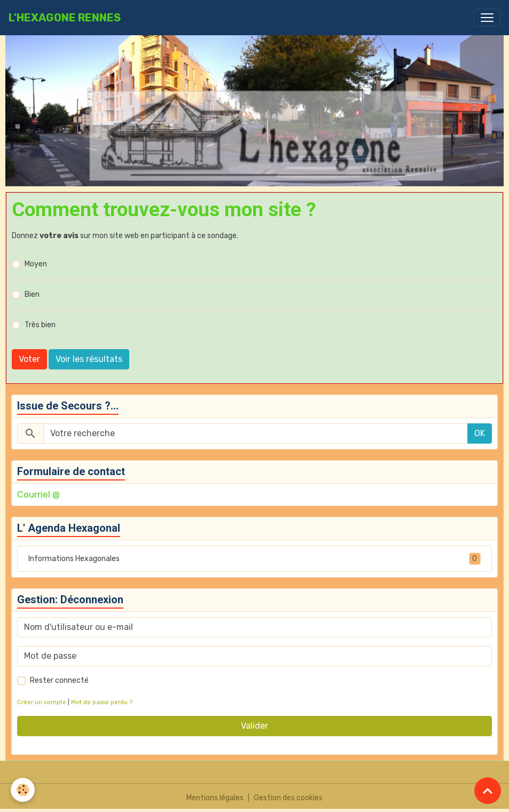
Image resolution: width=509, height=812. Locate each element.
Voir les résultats (89, 359)
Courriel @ (38, 494)
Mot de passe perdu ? (102, 702)
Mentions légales (215, 798)
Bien (32, 294)
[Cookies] (23, 790)
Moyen (36, 264)
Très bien (40, 325)
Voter (29, 359)
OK (480, 433)
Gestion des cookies (288, 798)
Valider (254, 726)
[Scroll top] (488, 791)
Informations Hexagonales (254, 559)
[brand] (65, 18)
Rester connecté (59, 680)
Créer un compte (42, 702)
